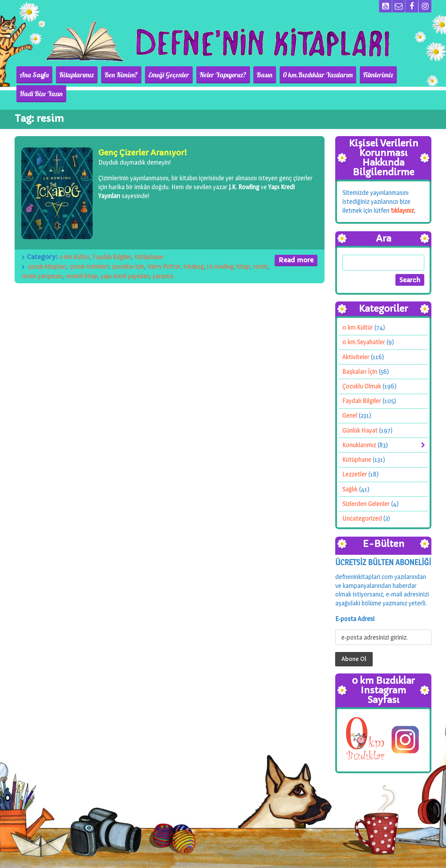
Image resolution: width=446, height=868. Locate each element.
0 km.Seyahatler (364, 323)
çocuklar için (128, 247)
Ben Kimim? (121, 75)
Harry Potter (164, 247)
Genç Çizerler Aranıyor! (143, 134)
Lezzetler (355, 455)
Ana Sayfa (41, 75)
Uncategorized (362, 499)
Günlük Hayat (360, 411)
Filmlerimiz (362, 75)
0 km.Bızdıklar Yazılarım (305, 75)
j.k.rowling (220, 247)
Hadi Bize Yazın (406, 75)
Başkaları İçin (360, 353)
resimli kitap (82, 257)
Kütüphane (149, 238)
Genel (350, 396)
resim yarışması (42, 257)
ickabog (194, 247)
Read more (296, 241)
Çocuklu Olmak (362, 367)
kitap (243, 247)
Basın (255, 75)
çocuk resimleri (89, 247)
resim (260, 247)
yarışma (163, 257)
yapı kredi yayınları (125, 257)
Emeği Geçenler (165, 75)
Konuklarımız (359, 426)
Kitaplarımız (80, 75)
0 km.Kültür (74, 238)
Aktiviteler (356, 338)
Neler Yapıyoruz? (217, 75)
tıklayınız (402, 192)
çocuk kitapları (47, 247)
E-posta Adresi (355, 600)
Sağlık (350, 470)
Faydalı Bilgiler (112, 238)
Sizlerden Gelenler (366, 485)
